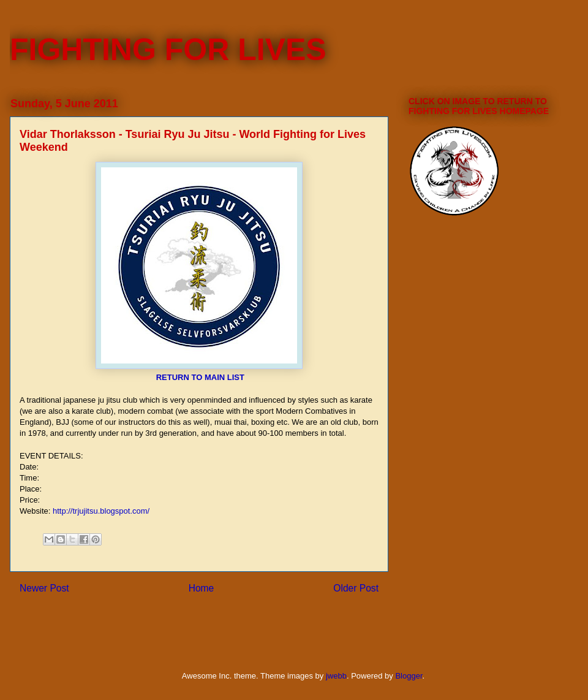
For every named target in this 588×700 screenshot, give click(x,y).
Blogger (409, 676)
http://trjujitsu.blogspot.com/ (101, 511)
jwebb (336, 676)
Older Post (356, 588)
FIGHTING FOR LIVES (168, 50)
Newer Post (44, 588)
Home (202, 588)
